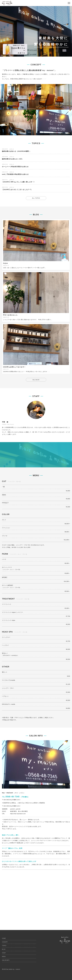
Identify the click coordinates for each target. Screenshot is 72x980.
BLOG (4, 949)
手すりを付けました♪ (11, 315)
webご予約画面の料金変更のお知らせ (15, 174)
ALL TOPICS (36, 198)
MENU (4, 957)
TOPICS (4, 946)
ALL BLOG (36, 380)
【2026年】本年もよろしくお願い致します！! (18, 182)
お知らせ (12, 149)
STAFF (4, 953)
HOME (4, 938)
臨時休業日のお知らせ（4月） (13, 159)
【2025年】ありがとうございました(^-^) (17, 190)
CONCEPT (5, 942)
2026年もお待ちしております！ (14, 367)
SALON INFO (6, 960)
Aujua (5, 263)
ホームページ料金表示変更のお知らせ (15, 167)
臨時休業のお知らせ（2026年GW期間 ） (17, 151)
